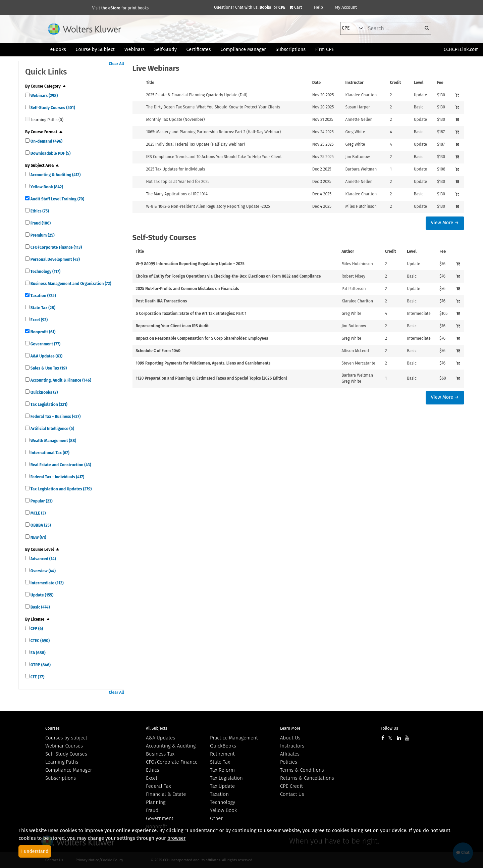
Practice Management (234, 738)
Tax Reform (222, 770)
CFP (36, 629)
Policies (289, 762)
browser (177, 838)
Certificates (199, 50)
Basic (40, 607)
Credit (395, 83)
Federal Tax (158, 786)
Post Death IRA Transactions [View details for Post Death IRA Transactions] (162, 301)
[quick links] (27, 95)
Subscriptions (61, 778)
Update (41, 595)
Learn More (290, 728)
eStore (114, 8)
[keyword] (397, 28)
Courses (52, 728)
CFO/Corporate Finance (56, 247)
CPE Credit (291, 786)
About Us (290, 738)
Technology (45, 272)
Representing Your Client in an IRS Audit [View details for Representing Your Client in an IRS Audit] (172, 326)
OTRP (40, 665)
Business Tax (160, 754)
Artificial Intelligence (52, 429)
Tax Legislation (48, 404)
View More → (445, 223)
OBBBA (40, 525)
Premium (42, 235)
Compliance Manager (69, 770)
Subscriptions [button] (291, 50)
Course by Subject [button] (95, 50)
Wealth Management (53, 441)
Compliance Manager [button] (243, 50)
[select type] (352, 28)
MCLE (38, 513)
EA (38, 653)
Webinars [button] (135, 50)
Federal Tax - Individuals (57, 477)
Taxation (43, 296)
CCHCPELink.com (461, 50)
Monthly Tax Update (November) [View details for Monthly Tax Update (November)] (175, 119)
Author (348, 251)
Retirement (222, 754)
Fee (440, 83)
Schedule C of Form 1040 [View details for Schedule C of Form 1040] (158, 351)
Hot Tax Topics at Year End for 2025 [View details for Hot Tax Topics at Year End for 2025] (178, 182)
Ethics (39, 211)
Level (419, 83)
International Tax (49, 453)
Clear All (116, 64)
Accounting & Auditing (55, 175)
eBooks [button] (58, 50)
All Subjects (156, 728)
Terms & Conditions (302, 770)
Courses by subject (66, 738)
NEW (38, 537)
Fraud (40, 223)
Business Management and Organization (70, 284)
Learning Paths (62, 762)
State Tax (42, 308)
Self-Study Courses (52, 108)
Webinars (44, 96)
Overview (43, 571)
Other (216, 818)
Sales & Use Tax (48, 368)
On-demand (46, 141)
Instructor (354, 83)
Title (150, 83)
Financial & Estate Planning (166, 798)
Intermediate (47, 583)
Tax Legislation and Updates (61, 489)
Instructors (292, 746)
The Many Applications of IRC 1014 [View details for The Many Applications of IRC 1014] (177, 194)
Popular (41, 501)
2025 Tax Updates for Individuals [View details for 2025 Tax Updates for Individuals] (175, 169)
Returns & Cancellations (307, 778)
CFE (37, 677)
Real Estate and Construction (60, 465)
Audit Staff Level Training (57, 199)
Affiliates (290, 754)
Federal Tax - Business (55, 417)
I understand (35, 851)
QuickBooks (44, 392)
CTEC (40, 641)
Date (316, 83)
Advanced (43, 559)
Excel (39, 320)
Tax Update (222, 786)
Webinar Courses (64, 746)
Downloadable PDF (50, 153)
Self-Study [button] (166, 50)
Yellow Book (46, 187)
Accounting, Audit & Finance (60, 380)
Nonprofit (43, 332)
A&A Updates (46, 356)
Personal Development (55, 259)
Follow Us (389, 728)
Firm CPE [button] (325, 50)
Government (45, 344)
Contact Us (292, 794)
